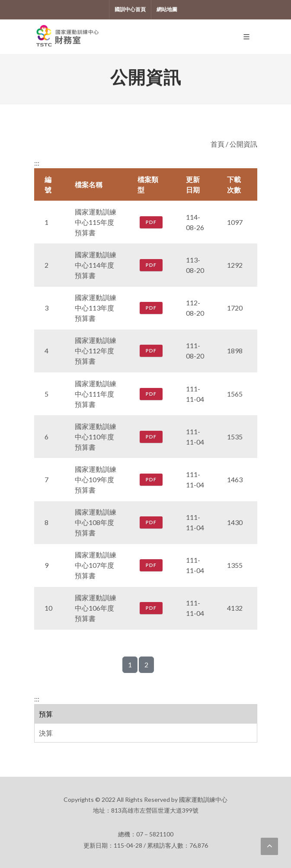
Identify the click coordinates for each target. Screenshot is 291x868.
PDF (151, 222)
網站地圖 (167, 9)
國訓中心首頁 (130, 9)
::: (37, 699)
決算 (46, 733)
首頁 (217, 144)
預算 (46, 714)
